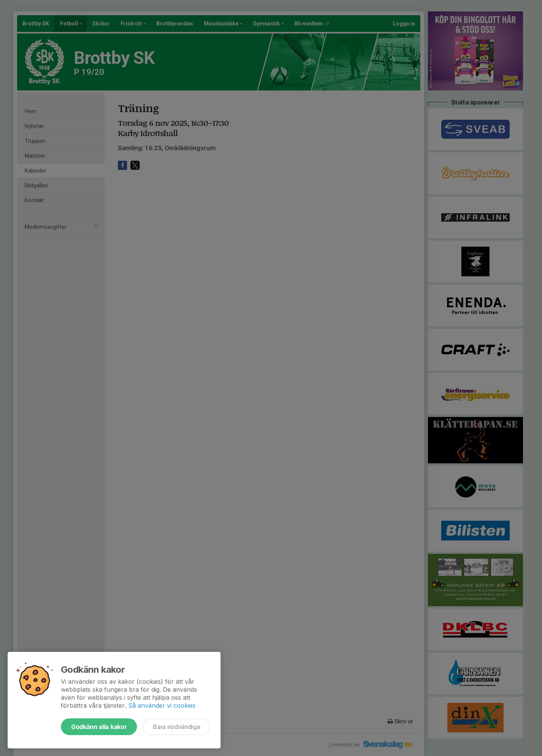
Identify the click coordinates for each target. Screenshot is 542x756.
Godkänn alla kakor (99, 727)
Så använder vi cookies (162, 705)
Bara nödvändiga (176, 727)
